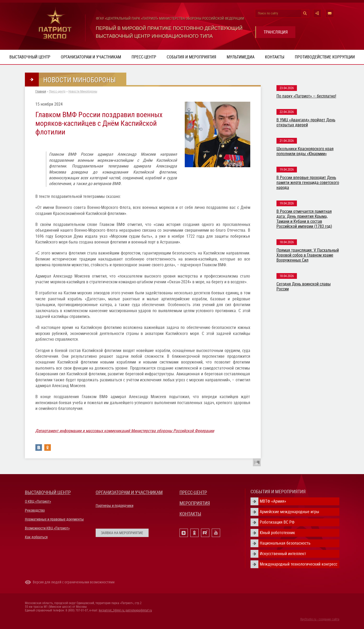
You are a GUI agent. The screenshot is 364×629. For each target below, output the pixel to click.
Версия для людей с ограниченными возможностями (74, 582)
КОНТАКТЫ (190, 514)
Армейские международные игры (289, 512)
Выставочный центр (30, 57)
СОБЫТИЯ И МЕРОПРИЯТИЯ (278, 492)
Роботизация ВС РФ (277, 522)
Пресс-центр (144, 57)
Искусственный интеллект (283, 554)
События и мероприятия (191, 57)
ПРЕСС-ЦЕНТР (193, 492)
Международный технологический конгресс (298, 564)
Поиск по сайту (268, 13)
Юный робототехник (277, 533)
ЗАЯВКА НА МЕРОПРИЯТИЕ (122, 533)
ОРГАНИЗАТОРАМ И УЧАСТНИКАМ (129, 492)
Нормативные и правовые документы (54, 519)
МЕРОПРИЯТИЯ (195, 503)
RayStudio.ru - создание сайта (320, 619)
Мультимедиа (241, 57)
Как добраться (36, 537)
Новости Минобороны (83, 91)
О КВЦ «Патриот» (38, 501)
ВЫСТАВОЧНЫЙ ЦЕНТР (48, 492)
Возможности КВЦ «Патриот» (47, 528)
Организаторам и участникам (91, 57)
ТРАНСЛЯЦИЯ (276, 32)
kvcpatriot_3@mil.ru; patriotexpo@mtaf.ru (125, 610)
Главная (41, 91)
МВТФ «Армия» (273, 501)
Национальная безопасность (285, 543)
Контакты (275, 57)
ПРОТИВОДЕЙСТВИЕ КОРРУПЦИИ (325, 57)
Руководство (35, 510)
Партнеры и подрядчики (115, 506)
